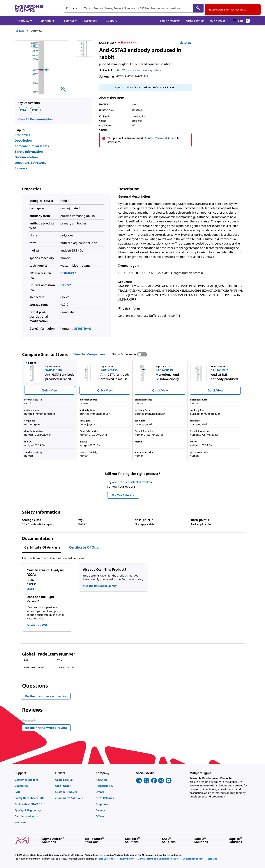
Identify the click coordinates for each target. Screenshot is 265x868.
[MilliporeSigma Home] (29, 8)
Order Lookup (195, 21)
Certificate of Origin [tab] (85, 547)
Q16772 (66, 285)
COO (35, 110)
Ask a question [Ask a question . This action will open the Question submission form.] (152, 70)
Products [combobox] (71, 8)
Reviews (21, 168)
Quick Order (218, 21)
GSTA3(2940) (82, 328)
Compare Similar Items (32, 146)
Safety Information (29, 152)
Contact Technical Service (161, 138)
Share (186, 43)
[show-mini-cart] (241, 21)
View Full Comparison (89, 354)
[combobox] (134, 8)
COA (23, 110)
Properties (22, 135)
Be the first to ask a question (46, 696)
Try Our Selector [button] (123, 495)
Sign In (119, 87)
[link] (33, 780)
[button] (170, 21)
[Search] (198, 8)
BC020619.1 (68, 273)
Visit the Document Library (100, 586)
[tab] (23, 31)
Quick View (50, 390)
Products (20, 31)
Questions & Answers (30, 163)
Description (23, 140)
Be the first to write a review (48, 729)
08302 (30, 589)
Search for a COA (37, 625)
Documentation (26, 157)
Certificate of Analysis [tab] (42, 547)
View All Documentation (35, 119)
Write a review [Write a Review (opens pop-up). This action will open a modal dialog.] (131, 70)
